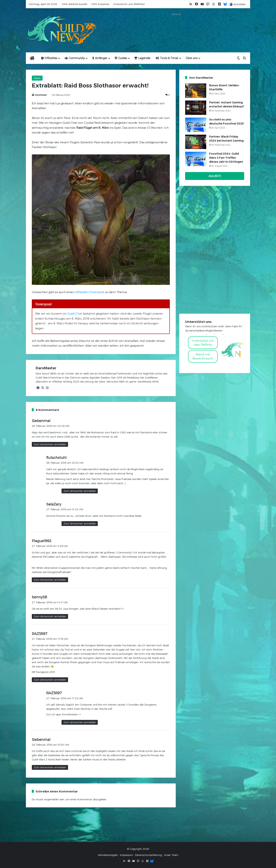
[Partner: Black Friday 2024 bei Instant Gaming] (196, 142)
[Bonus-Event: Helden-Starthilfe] (196, 91)
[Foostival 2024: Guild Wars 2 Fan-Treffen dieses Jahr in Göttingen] (196, 159)
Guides (121, 58)
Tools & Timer (167, 58)
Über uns (192, 58)
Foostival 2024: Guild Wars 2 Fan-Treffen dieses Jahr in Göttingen (226, 158)
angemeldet (51, 799)
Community (75, 58)
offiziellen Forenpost (90, 292)
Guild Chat (75, 313)
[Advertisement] (176, 25)
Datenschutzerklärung (148, 855)
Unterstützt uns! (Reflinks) (129, 4)
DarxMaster (41, 95)
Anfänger (100, 58)
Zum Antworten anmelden (50, 444)
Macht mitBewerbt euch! (203, 356)
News (37, 78)
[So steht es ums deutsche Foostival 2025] (196, 125)
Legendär (142, 58)
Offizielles (49, 58)
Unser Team (171, 855)
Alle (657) (215, 176)
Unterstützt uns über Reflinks (203, 343)
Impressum (126, 855)
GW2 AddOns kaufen (75, 4)
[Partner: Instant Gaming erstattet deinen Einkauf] (196, 108)
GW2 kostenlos (100, 4)
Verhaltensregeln (108, 855)
